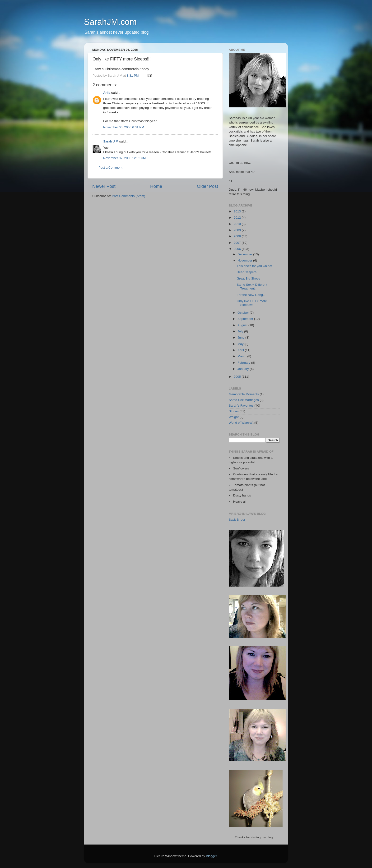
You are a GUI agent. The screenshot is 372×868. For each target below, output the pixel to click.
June (241, 338)
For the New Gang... (251, 295)
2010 (238, 224)
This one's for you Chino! (254, 266)
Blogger (211, 856)
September (246, 319)
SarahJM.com (110, 22)
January (244, 369)
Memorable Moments (244, 394)
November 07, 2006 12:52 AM (124, 158)
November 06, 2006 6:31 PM (124, 127)
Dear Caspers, (247, 272)
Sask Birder (237, 520)
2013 (238, 211)
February (244, 363)
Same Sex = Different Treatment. (252, 287)
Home (156, 186)
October (244, 313)
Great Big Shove (249, 278)
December (245, 254)
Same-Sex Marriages (244, 400)
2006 (238, 249)
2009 (238, 230)
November (245, 260)
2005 (238, 377)
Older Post (207, 186)
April (241, 350)
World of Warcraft (241, 423)
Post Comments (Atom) (129, 196)
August (243, 325)
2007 (238, 243)
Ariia (107, 93)
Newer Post (104, 186)
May (241, 344)
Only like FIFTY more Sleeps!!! (252, 303)
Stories (234, 411)
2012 (238, 218)
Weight (234, 417)
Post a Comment (110, 168)
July (241, 331)
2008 (238, 236)
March (242, 356)
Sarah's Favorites (241, 406)
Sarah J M (111, 141)
